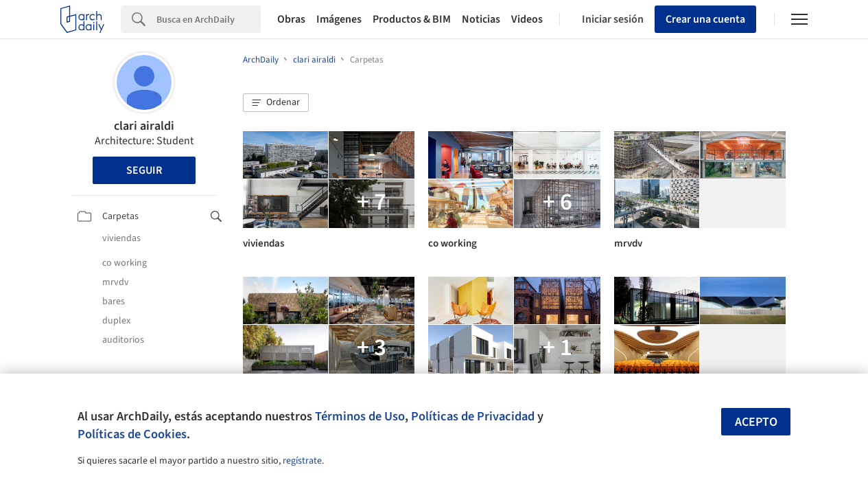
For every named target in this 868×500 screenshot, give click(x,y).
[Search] (209, 19)
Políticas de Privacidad (473, 416)
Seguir (144, 170)
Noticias (481, 19)
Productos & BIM (412, 19)
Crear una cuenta (705, 19)
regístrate (302, 461)
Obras (291, 19)
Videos (527, 19)
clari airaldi (144, 126)
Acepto (756, 422)
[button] (276, 103)
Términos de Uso (360, 416)
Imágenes (339, 19)
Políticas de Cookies (132, 434)
